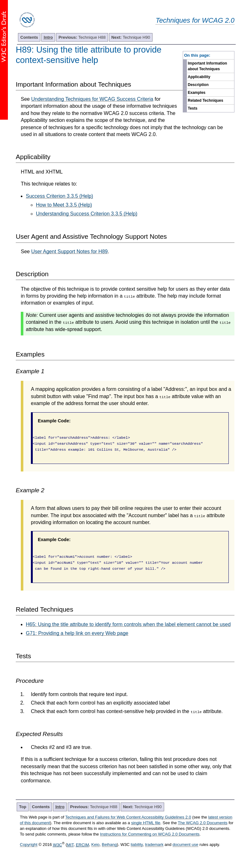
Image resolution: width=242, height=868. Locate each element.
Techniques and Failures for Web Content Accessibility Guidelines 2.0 (128, 817)
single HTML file (146, 823)
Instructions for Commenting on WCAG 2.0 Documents (150, 834)
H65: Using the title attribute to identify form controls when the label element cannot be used (128, 624)
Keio (95, 845)
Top (23, 807)
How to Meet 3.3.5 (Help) (64, 205)
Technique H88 (82, 37)
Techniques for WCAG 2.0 (195, 20)
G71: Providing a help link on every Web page (77, 633)
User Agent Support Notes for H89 (69, 251)
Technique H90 (131, 37)
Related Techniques (205, 100)
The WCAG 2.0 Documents (203, 823)
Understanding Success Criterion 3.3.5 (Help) (87, 214)
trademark (154, 845)
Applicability (199, 77)
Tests (193, 108)
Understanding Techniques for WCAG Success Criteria (92, 99)
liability (137, 845)
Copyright (29, 845)
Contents (29, 37)
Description (198, 85)
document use (186, 845)
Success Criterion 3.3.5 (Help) (59, 196)
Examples (197, 93)
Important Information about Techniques (207, 66)
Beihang (109, 845)
